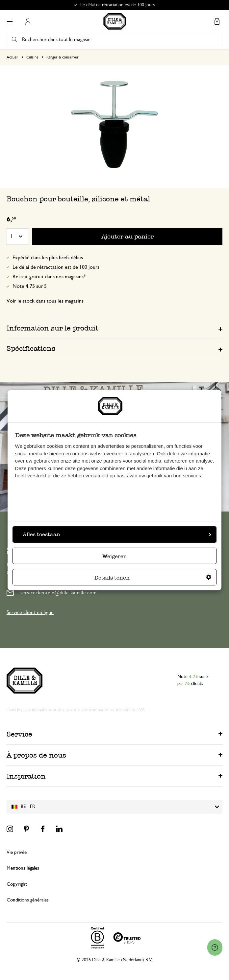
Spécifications (31, 348)
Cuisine (32, 57)
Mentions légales (23, 868)
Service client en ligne (30, 612)
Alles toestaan (117, 534)
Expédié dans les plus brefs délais (48, 258)
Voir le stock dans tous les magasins (45, 301)
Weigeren (115, 556)
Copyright (17, 884)
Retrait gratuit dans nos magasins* (49, 277)
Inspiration (26, 776)
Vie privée (17, 852)
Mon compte (28, 21)
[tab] (114, 328)
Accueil (13, 57)
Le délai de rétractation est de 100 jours (56, 267)
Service (19, 734)
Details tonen (153, 578)
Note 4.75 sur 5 (30, 286)
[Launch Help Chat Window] (215, 947)
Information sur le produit (52, 328)
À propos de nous (36, 755)
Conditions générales (28, 900)
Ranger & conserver (63, 57)
